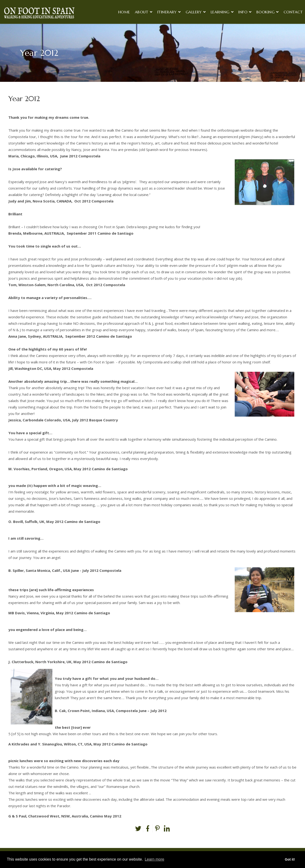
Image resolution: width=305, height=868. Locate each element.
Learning (220, 12)
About (142, 12)
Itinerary (167, 12)
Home (124, 12)
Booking (266, 12)
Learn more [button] (154, 859)
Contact (293, 12)
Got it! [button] (290, 859)
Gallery (194, 12)
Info (243, 12)
